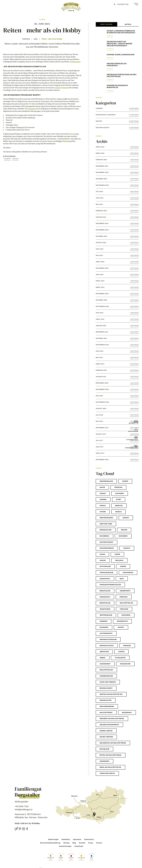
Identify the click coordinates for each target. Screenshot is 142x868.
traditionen (105, 609)
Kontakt (82, 843)
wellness (119, 560)
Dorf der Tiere (106, 524)
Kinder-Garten (106, 731)
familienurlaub (106, 573)
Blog (36, 39)
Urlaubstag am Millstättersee (113, 743)
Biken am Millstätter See (110, 767)
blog (122, 579)
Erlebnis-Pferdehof (61, 88)
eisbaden (104, 621)
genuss (103, 560)
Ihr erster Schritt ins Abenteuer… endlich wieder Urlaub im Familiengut (119, 44)
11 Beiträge (134, 128)
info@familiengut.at (24, 809)
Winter (15, 159)
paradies (127, 646)
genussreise (128, 573)
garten (121, 652)
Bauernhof (127, 713)
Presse (91, 843)
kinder (123, 566)
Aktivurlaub (105, 566)
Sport (119, 499)
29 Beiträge (134, 108)
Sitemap (66, 843)
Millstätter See (106, 670)
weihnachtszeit (107, 646)
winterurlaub (106, 615)
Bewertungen (53, 839)
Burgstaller (105, 591)
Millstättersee (106, 713)
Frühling (118, 487)
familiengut (105, 597)
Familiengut (105, 579)
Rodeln (119, 512)
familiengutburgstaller (110, 585)
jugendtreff (105, 664)
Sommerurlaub (106, 676)
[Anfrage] (136, 430)
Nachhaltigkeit (107, 542)
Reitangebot (32, 109)
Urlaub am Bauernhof (109, 725)
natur (102, 487)
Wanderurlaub (106, 481)
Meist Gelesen (106, 24)
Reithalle (66, 141)
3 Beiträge (134, 351)
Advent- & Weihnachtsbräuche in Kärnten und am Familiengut (121, 32)
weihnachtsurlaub (108, 639)
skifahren (126, 615)
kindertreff (125, 591)
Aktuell (128, 24)
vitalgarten (120, 658)
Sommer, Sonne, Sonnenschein (121, 55)
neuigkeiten (125, 664)
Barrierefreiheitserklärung (50, 843)
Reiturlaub (105, 749)
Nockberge (104, 536)
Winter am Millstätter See (111, 694)
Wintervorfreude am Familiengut (117, 65)
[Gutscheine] (136, 438)
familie (103, 506)
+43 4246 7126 (22, 806)
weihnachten (106, 530)
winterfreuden (106, 518)
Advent (126, 518)
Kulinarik (120, 493)
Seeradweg (105, 761)
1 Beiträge (134, 147)
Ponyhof (73, 134)
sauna (102, 554)
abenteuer (104, 652)
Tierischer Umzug (107, 773)
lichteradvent (106, 633)
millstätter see (127, 603)
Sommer (7, 159)
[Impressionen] (136, 446)
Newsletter (66, 839)
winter (124, 530)
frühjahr (124, 609)
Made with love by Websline (27, 823)
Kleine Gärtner (106, 737)
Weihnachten (106, 700)
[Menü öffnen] (136, 4)
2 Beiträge (134, 153)
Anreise (99, 843)
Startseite (26, 39)
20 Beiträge (134, 121)
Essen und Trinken (108, 682)
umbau (103, 658)
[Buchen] (136, 422)
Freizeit (127, 548)
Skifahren (123, 536)
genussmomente (107, 548)
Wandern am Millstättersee (112, 719)
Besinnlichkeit (106, 688)
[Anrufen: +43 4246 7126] (121, 4)
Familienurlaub (75, 62)
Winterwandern (107, 706)
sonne (117, 554)
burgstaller (105, 603)
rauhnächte (122, 621)
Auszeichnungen (65, 846)
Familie (103, 493)
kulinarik (104, 627)
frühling (124, 597)
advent (121, 627)
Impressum (77, 839)
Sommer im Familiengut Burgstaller (117, 86)
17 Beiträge (134, 115)
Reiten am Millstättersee (111, 755)
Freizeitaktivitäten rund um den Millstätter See (122, 75)
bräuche (119, 506)
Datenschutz (89, 839)
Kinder (125, 481)
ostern (103, 512)
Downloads (79, 846)
